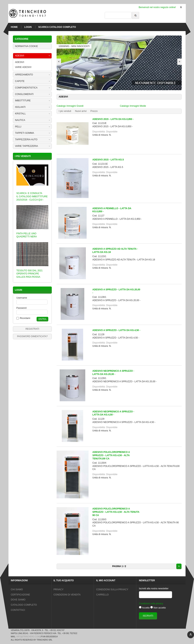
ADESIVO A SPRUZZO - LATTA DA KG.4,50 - (116, 330)
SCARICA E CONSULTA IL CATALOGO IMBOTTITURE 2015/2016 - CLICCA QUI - (32, 197)
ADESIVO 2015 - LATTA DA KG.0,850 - (113, 119)
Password (21, 308)
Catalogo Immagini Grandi (70, 106)
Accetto (146, 608)
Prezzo (94, 111)
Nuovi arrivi (81, 111)
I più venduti (65, 111)
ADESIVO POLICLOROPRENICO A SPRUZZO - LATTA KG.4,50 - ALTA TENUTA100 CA (111, 455)
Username (22, 298)
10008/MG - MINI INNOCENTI (74, 46)
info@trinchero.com (28, 637)
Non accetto (160, 608)
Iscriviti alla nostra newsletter (154, 589)
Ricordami (25, 318)
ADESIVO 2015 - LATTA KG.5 (108, 160)
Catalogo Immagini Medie (133, 106)
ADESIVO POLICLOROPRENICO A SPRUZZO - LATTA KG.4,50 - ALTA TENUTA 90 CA (116, 512)
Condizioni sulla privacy (151, 604)
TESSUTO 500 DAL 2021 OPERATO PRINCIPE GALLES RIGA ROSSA (29, 274)
